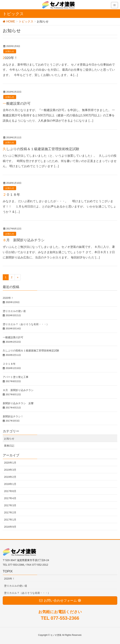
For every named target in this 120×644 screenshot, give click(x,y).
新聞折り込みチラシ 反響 (18, 403)
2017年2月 (10, 512)
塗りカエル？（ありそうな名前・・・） (26, 324)
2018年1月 (10, 484)
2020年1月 (10, 463)
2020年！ (10, 58)
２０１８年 (11, 195)
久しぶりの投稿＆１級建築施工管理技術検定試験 (41, 149)
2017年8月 (10, 491)
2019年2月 (10, 477)
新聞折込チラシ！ (13, 416)
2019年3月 (10, 470)
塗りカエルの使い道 (14, 311)
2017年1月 (10, 520)
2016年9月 (10, 527)
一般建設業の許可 (17, 103)
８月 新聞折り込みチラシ (24, 240)
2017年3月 (10, 505)
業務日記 (9, 446)
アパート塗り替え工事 (16, 377)
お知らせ (10, 51)
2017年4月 (10, 498)
